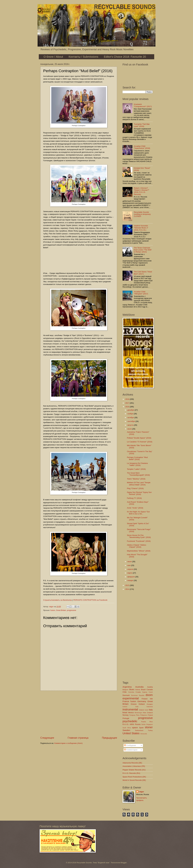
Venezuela (144, 734)
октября (131, 418)
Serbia (143, 724)
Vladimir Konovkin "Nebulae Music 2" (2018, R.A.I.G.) (141, 228)
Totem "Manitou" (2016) (136, 479)
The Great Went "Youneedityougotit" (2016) (138, 474)
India (137, 707)
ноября (130, 414)
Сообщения (130, 745)
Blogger (124, 863)
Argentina (127, 687)
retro (132, 724)
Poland (150, 715)
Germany (142, 701)
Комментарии (131, 750)
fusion (53, 610)
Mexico (131, 713)
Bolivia (138, 690)
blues (132, 689)
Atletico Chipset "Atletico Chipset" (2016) (137, 546)
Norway (126, 715)
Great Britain (61, 610)
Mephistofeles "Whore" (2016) (139, 551)
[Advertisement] (79, 713)
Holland (142, 704)
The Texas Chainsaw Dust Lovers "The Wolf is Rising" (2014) (143, 250)
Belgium (125, 690)
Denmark (126, 695)
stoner (149, 727)
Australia (139, 687)
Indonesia (150, 707)
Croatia (138, 692)
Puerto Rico (147, 722)
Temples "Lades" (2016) (136, 469)
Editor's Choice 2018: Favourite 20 (125, 57)
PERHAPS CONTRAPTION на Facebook (90, 600)
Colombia (131, 692)
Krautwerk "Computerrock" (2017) (143, 105)
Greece (134, 704)
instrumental (130, 709)
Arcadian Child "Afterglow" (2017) (141, 293)
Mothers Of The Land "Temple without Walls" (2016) (139, 484)
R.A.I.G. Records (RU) (131, 773)
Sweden (126, 730)
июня (130, 562)
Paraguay (132, 715)
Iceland (125, 707)
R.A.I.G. (126, 724)
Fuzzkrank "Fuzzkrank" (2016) (139, 541)
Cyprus (145, 692)
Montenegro (138, 713)
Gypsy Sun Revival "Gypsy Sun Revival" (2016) (139, 493)
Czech (151, 692)
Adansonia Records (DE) (132, 763)
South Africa (127, 728)
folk (151, 699)
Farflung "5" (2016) (134, 498)
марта (130, 573)
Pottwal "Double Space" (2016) (139, 438)
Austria (150, 687)
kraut (125, 712)
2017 (127, 403)
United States (131, 733)
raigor (142, 792)
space (135, 727)
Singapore (149, 724)
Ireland (141, 710)
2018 (127, 399)
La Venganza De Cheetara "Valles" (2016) (137, 464)
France (126, 701)
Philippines (144, 715)
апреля (130, 569)
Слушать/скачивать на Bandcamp (58, 600)
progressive (72, 610)
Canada (150, 690)
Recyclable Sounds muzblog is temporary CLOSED (142, 214)
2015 (127, 585)
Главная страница (78, 738)
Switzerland (139, 730)
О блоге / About (53, 57)
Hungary (150, 704)
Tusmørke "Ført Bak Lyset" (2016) (142, 125)
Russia (138, 724)
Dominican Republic (138, 695)
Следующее (47, 738)
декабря (131, 410)
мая (129, 565)
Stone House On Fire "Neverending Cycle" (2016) (139, 536)
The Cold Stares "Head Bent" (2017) (143, 273)
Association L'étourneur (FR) (134, 766)
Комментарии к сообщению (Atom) (68, 743)
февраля (131, 577)
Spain (141, 728)
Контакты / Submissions (83, 57)
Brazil (143, 690)
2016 (127, 407)
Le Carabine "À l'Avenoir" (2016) (140, 442)
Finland (144, 699)
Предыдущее (110, 738)
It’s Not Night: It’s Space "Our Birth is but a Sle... (138, 513)
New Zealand (148, 713)
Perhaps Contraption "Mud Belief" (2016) (137, 458)
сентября (131, 421)
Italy (151, 710)
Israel (146, 710)
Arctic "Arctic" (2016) (135, 508)
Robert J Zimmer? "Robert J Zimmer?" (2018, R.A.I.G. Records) (141, 191)
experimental (131, 698)
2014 (127, 589)
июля (130, 429)
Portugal (126, 718)
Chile (125, 692)
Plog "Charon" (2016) (135, 488)
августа (131, 425)
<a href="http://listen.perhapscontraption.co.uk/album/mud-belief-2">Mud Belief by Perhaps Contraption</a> (79, 260)
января (130, 580)
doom (149, 695)
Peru (138, 715)
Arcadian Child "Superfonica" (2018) (142, 147)
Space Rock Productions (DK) (134, 777)
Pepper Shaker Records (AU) (134, 770)
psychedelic (130, 721)
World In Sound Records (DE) (134, 780)
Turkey (150, 730)
